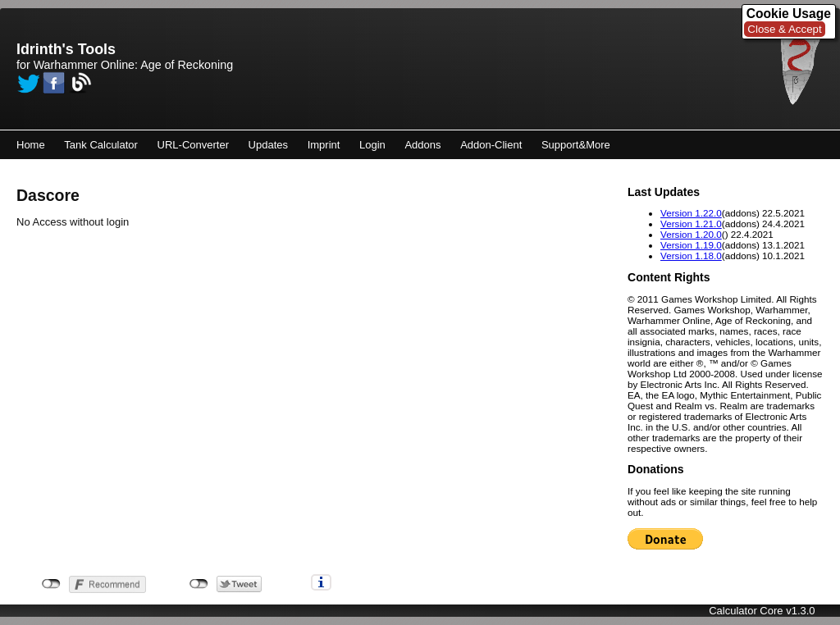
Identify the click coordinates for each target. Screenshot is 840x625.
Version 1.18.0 (691, 255)
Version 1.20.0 (691, 234)
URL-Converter (193, 145)
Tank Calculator (101, 145)
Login (372, 145)
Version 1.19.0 (691, 245)
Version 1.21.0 (691, 224)
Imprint (324, 145)
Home (31, 145)
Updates (268, 145)
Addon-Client (491, 145)
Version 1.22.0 (691, 213)
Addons (422, 145)
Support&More (576, 145)
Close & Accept (784, 29)
